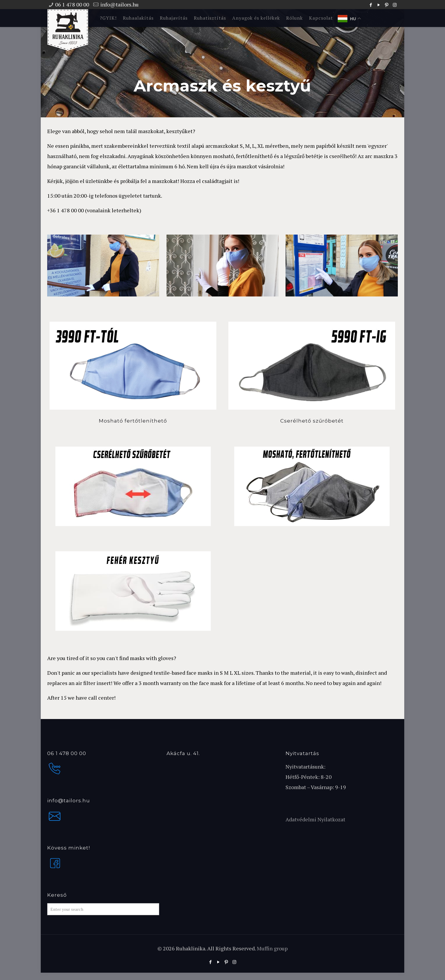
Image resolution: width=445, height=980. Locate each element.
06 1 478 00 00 (72, 4)
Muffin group (272, 948)
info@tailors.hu (119, 4)
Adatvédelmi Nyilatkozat (315, 819)
